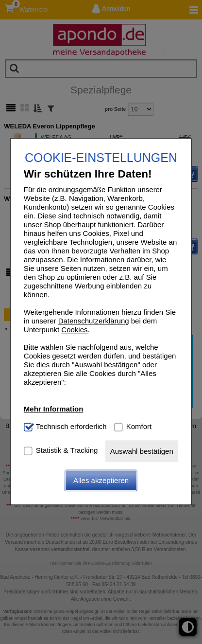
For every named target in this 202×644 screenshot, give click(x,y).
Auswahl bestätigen (142, 452)
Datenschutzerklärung (94, 321)
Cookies (74, 330)
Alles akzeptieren (101, 481)
